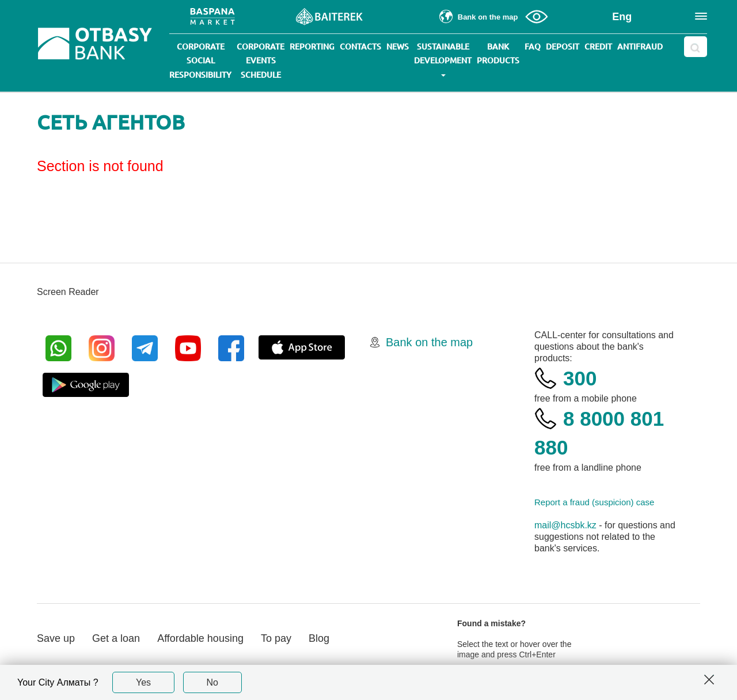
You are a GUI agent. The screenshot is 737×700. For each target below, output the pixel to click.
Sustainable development (443, 59)
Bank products (498, 54)
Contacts (360, 47)
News (398, 47)
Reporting (312, 47)
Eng (622, 17)
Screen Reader (68, 292)
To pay (276, 638)
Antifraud (640, 47)
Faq (533, 47)
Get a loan (116, 638)
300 (580, 378)
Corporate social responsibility (200, 61)
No (212, 682)
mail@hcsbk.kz (565, 525)
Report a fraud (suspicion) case (594, 502)
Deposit (563, 47)
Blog (319, 638)
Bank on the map (429, 342)
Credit (598, 47)
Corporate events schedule (261, 61)
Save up (56, 638)
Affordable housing (200, 638)
